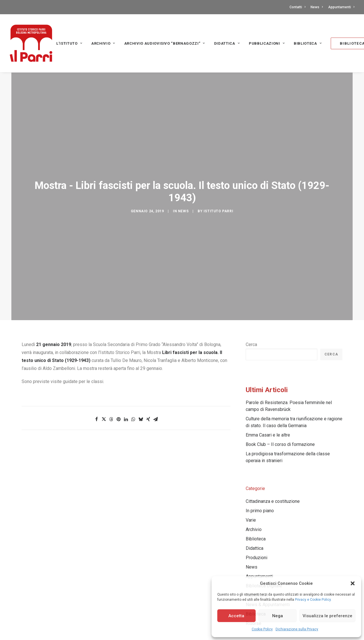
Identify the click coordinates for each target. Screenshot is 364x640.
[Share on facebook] (96, 373)
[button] (353, 583)
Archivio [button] (103, 43)
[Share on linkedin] (126, 373)
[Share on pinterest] (119, 373)
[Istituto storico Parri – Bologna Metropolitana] (31, 43)
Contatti (297, 7)
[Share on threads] (111, 373)
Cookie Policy (262, 629)
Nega (278, 616)
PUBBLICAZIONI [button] (267, 43)
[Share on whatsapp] (133, 373)
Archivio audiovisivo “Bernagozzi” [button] (165, 43)
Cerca (251, 298)
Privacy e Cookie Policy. (313, 600)
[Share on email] (156, 373)
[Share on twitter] (104, 373)
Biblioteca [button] (308, 43)
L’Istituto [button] (69, 43)
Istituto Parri (218, 188)
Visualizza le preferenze (327, 616)
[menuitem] (298, 7)
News (317, 7)
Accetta (236, 616)
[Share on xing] (148, 373)
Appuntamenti (341, 7)
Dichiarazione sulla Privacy (297, 629)
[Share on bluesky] (141, 373)
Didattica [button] (227, 43)
